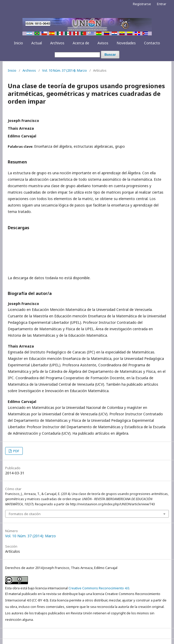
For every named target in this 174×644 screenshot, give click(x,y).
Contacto (152, 43)
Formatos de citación (25, 514)
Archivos (57, 43)
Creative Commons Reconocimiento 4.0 (99, 588)
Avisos (103, 43)
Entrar (162, 4)
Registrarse (142, 4)
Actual (37, 43)
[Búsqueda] (77, 55)
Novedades (126, 43)
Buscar (110, 55)
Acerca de (81, 43)
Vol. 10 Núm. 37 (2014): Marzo (65, 70)
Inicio (18, 43)
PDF (16, 451)
